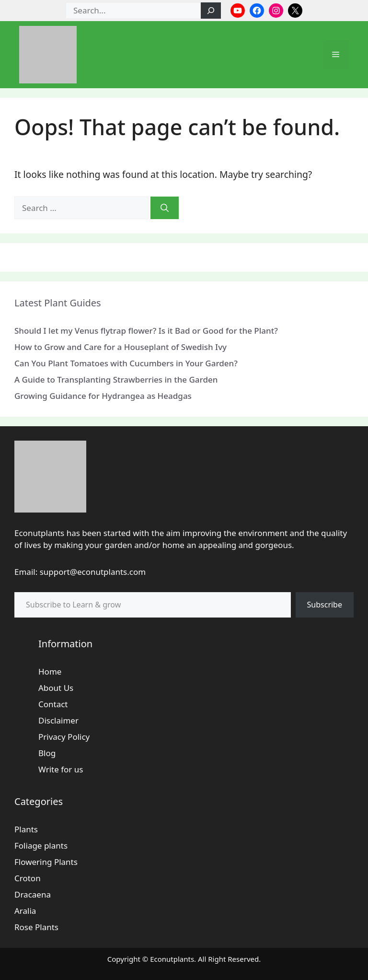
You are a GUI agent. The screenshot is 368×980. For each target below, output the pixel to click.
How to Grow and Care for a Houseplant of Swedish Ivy (121, 347)
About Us (56, 688)
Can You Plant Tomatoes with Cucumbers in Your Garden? (126, 363)
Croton (28, 878)
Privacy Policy (64, 737)
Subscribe (325, 605)
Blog (47, 753)
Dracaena (33, 894)
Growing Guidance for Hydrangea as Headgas (103, 396)
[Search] (211, 11)
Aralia (25, 911)
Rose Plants (36, 927)
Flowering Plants (46, 862)
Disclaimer (58, 720)
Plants (26, 829)
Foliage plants (41, 846)
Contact (53, 704)
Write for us (61, 769)
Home (50, 671)
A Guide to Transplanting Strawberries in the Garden (116, 379)
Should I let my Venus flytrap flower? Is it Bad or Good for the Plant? (146, 331)
